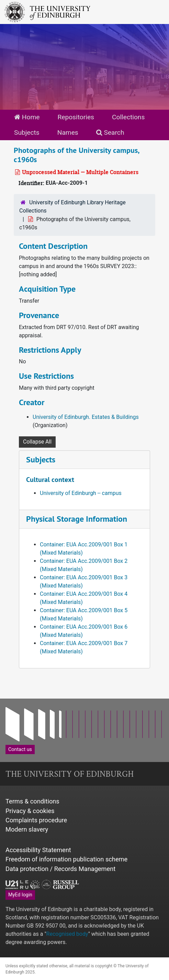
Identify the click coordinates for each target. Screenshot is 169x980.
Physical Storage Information (77, 519)
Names (68, 132)
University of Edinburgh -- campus (81, 493)
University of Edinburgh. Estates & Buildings (86, 417)
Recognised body (67, 934)
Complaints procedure (36, 820)
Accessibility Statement (38, 850)
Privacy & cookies (30, 811)
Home (27, 117)
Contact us (20, 749)
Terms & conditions (32, 801)
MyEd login (20, 895)
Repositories (76, 117)
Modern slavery (27, 829)
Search (110, 132)
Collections (128, 117)
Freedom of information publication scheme (66, 859)
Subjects (27, 132)
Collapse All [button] (37, 442)
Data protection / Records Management (60, 869)
